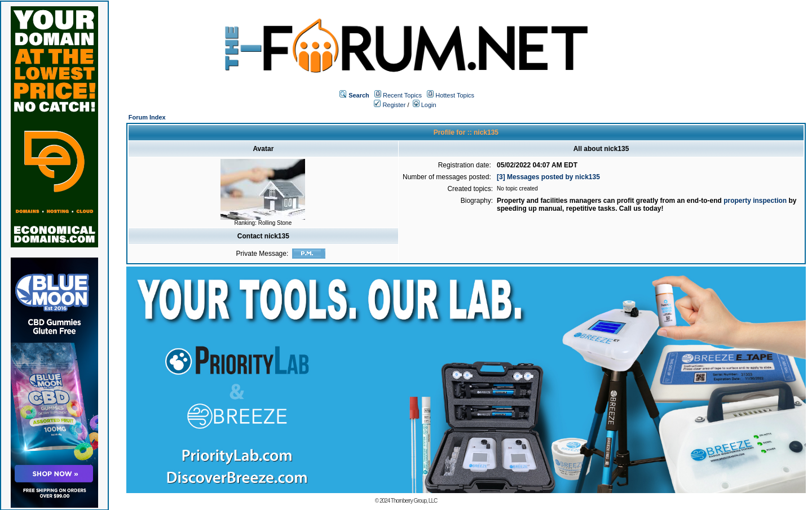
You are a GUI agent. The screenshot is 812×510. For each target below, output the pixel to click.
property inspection (755, 201)
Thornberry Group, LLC (414, 501)
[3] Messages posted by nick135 (548, 177)
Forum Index (147, 117)
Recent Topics (402, 95)
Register (390, 105)
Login (425, 105)
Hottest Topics (455, 95)
